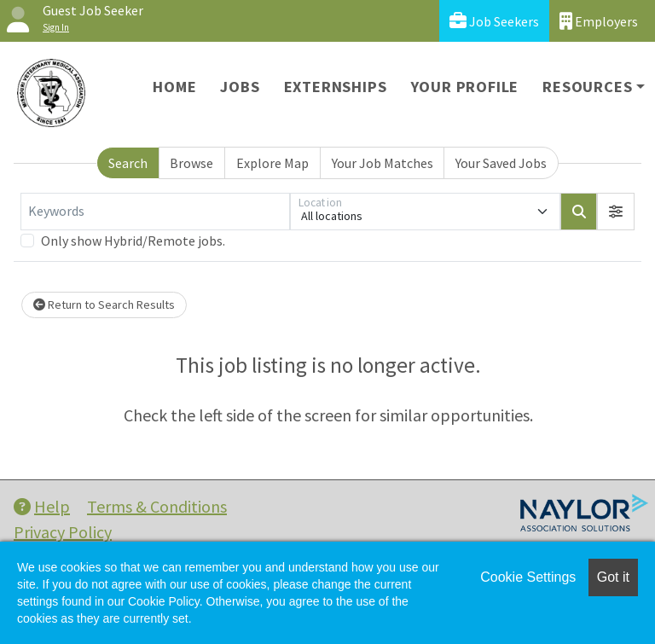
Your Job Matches (383, 163)
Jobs (240, 87)
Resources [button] (587, 87)
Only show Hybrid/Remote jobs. (133, 241)
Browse (191, 163)
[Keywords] (155, 212)
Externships (336, 87)
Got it (613, 577)
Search (128, 163)
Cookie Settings (528, 577)
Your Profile (465, 87)
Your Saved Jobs (501, 163)
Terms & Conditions (157, 506)
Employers (599, 21)
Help (42, 506)
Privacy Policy (63, 532)
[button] (616, 212)
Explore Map (272, 163)
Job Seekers (494, 21)
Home (174, 87)
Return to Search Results (104, 305)
